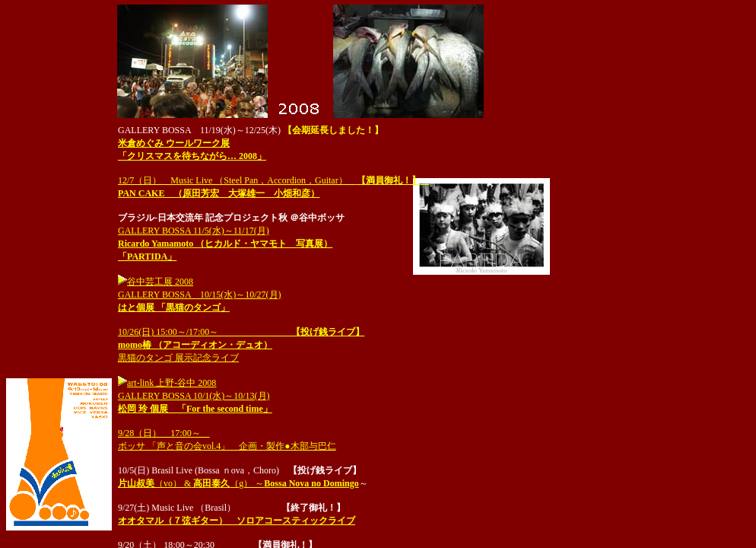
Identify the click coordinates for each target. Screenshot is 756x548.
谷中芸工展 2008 (160, 282)
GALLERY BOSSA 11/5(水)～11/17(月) (225, 244)
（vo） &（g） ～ (238, 483)
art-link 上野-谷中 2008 (167, 383)
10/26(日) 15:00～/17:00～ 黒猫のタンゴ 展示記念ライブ (241, 345)
